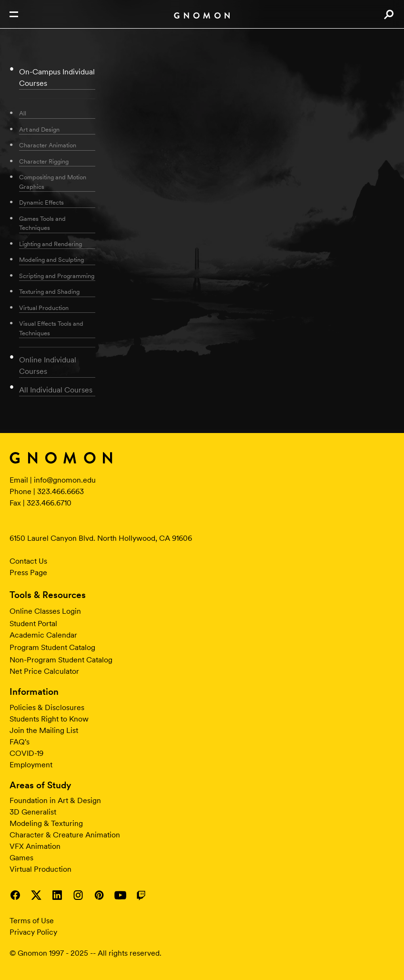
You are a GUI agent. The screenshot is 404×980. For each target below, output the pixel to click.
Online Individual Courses (48, 366)
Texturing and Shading (49, 292)
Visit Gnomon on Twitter (36, 895)
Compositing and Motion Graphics (53, 182)
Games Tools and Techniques (42, 223)
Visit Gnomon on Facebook (15, 895)
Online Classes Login (45, 611)
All (23, 113)
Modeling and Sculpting (51, 260)
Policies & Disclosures (47, 707)
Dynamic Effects (41, 202)
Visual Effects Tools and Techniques (51, 328)
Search (389, 14)
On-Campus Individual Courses (57, 77)
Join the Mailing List (44, 730)
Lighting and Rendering (50, 244)
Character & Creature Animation (65, 835)
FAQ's (20, 742)
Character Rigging (44, 161)
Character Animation (48, 145)
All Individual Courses (56, 390)
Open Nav (14, 14)
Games (21, 858)
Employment (31, 765)
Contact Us (28, 561)
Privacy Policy (33, 932)
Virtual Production (44, 308)
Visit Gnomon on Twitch (141, 895)
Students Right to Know (49, 719)
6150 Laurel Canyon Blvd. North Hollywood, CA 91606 (101, 538)
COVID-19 (26, 753)
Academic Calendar (43, 635)
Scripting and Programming (57, 276)
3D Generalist (33, 812)
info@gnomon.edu (65, 480)
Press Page (28, 573)
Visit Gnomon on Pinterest (99, 895)
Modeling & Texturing (46, 823)
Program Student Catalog (52, 647)
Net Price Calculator (44, 671)
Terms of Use (32, 921)
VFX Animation (35, 846)
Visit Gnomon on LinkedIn (57, 895)
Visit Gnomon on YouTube (120, 895)
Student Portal (33, 624)
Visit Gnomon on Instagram (78, 895)
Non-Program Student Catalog (61, 660)
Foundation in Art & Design (55, 800)
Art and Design (39, 129)
